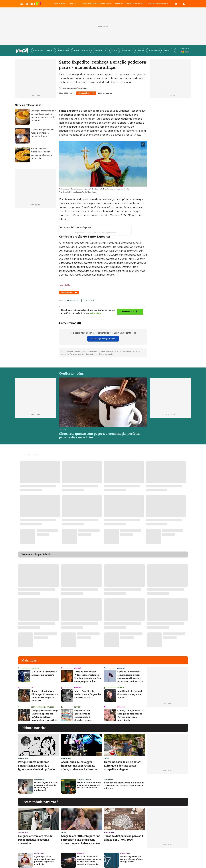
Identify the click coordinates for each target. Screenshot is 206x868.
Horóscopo (23, 829)
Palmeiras (35, 665)
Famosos (78, 684)
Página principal (34, 4)
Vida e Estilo (89, 300)
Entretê (78, 665)
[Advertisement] (167, 783)
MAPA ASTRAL (59, 4)
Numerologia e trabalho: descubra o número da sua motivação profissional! (46, 783)
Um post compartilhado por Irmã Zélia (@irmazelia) (95, 233)
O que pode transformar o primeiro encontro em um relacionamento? (89, 782)
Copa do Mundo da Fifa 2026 (42, 704)
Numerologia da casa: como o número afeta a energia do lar (131, 856)
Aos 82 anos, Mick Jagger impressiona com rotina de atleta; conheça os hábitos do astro (79, 762)
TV (32, 684)
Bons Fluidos (73, 300)
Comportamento (84, 776)
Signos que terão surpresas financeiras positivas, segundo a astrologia (45, 857)
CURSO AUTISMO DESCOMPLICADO (97, 4)
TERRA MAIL (74, 4)
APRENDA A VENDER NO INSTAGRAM (130, 4)
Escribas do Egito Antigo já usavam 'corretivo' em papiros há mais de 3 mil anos (124, 782)
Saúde (107, 755)
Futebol (121, 684)
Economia (121, 665)
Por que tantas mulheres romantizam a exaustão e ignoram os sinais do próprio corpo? (36, 762)
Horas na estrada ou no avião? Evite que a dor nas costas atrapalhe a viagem (123, 762)
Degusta (62, 430)
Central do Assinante (158, 4)
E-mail (176, 4)
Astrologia (109, 829)
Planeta (78, 704)
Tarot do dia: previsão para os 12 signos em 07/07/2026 (124, 835)
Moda (63, 829)
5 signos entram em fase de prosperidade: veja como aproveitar (35, 836)
